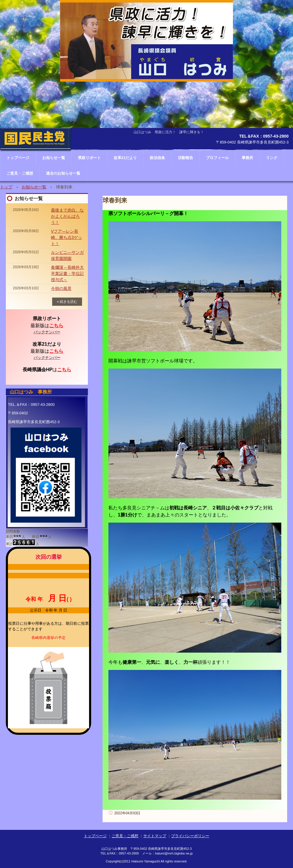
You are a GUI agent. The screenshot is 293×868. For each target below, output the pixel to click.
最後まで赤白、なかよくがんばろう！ (67, 216)
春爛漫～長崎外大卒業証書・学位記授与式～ (67, 273)
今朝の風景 (61, 288)
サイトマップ (155, 836)
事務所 (247, 158)
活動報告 (185, 158)
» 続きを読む (67, 302)
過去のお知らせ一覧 (63, 173)
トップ (6, 187)
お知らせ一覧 (34, 187)
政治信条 (157, 158)
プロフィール (217, 158)
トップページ (95, 836)
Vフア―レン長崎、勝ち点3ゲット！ (67, 237)
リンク (272, 158)
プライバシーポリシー (190, 836)
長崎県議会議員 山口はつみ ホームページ (36, 157)
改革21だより (125, 158)
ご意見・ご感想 (20, 173)
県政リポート (89, 158)
